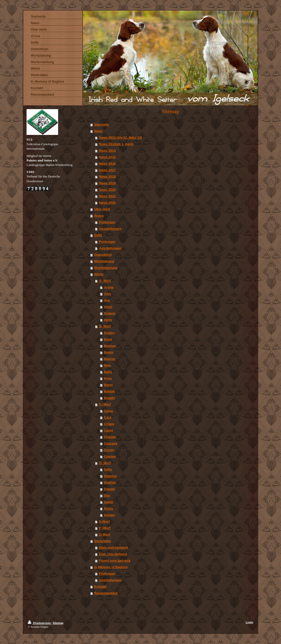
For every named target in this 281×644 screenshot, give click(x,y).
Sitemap (58, 623)
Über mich (102, 209)
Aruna (99, 216)
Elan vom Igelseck (113, 554)
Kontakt (100, 587)
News (98, 131)
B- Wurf (105, 326)
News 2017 (108, 170)
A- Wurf (105, 281)
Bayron (110, 359)
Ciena (108, 411)
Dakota (109, 489)
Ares (108, 294)
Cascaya (111, 443)
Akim (108, 320)
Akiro (108, 307)
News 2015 (108, 157)
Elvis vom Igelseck (114, 548)
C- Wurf (105, 404)
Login (249, 622)
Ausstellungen (110, 229)
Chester (110, 437)
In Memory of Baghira (111, 567)
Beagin (109, 398)
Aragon (110, 313)
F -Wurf (105, 528)
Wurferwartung (106, 268)
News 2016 (108, 164)
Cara (108, 417)
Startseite (102, 125)
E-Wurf (104, 521)
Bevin (108, 385)
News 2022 (108, 203)
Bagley (109, 333)
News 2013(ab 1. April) (116, 144)
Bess (108, 378)
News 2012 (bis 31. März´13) (121, 138)
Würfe (99, 274)
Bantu (109, 352)
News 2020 (108, 190)
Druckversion (40, 623)
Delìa (108, 469)
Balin (108, 372)
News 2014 (108, 151)
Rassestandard (106, 593)
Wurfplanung (104, 261)
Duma (108, 508)
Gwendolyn (103, 255)
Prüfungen (107, 222)
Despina (110, 476)
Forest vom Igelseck (115, 561)
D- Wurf (105, 463)
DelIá (98, 235)
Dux (107, 495)
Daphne (110, 482)
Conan (109, 450)
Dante (108, 502)
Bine (107, 365)
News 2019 (108, 183)
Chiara (109, 424)
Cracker (110, 456)
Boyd (108, 339)
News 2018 (108, 177)
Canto (109, 430)
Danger (110, 515)
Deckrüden (103, 541)
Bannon (110, 346)
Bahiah (109, 391)
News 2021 (108, 196)
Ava (107, 300)
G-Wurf (105, 534)
